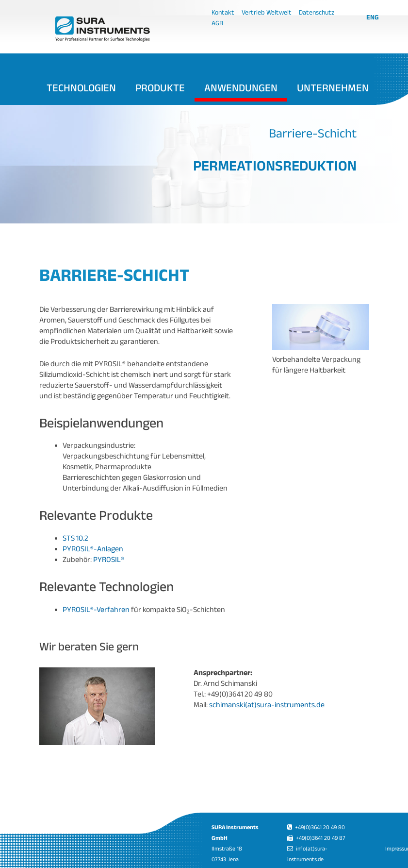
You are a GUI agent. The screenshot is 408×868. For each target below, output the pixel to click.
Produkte (160, 87)
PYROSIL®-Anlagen (93, 549)
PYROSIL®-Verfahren (96, 609)
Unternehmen (333, 87)
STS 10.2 (75, 538)
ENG (373, 17)
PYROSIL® (109, 559)
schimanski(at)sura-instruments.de (267, 705)
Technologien (81, 87)
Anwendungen (241, 87)
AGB (217, 23)
